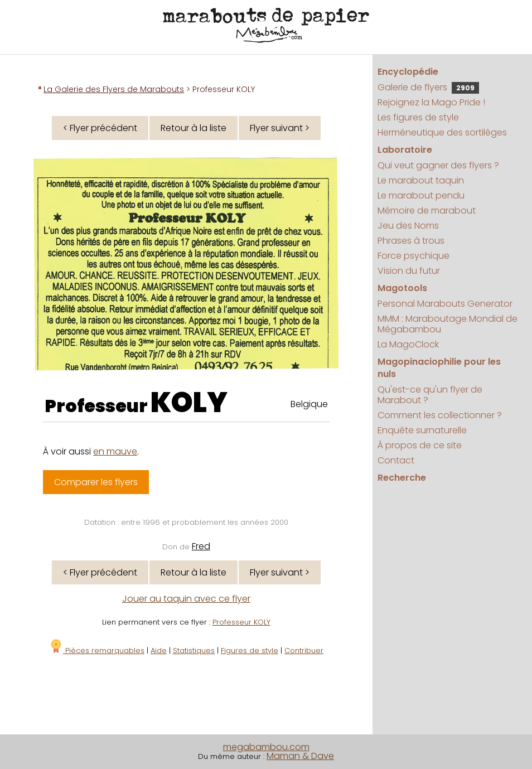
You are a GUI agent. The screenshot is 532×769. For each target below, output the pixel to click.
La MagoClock (408, 344)
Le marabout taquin (421, 180)
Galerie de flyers (428, 87)
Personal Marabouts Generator (445, 304)
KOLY (189, 403)
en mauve (115, 451)
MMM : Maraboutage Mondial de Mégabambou (448, 324)
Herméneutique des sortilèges (442, 132)
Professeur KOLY (241, 622)
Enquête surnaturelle (422, 430)
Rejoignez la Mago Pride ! (431, 102)
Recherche (402, 478)
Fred (201, 546)
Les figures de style (418, 117)
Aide (159, 650)
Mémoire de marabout (427, 211)
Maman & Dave (300, 756)
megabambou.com (266, 747)
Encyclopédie (408, 72)
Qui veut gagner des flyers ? (438, 165)
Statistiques (194, 650)
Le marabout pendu (421, 195)
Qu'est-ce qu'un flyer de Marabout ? (430, 395)
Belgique (309, 404)
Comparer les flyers (96, 482)
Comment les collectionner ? (440, 415)
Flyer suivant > (280, 128)
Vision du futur (409, 271)
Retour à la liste (194, 128)
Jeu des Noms (408, 226)
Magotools (402, 288)
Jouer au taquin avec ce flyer (186, 599)
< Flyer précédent (100, 128)
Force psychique (413, 256)
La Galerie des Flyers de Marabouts (114, 89)
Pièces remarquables (97, 650)
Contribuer (304, 650)
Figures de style (250, 650)
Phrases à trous (411, 241)
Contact (396, 460)
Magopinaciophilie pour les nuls (439, 368)
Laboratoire (405, 150)
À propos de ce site (420, 445)
